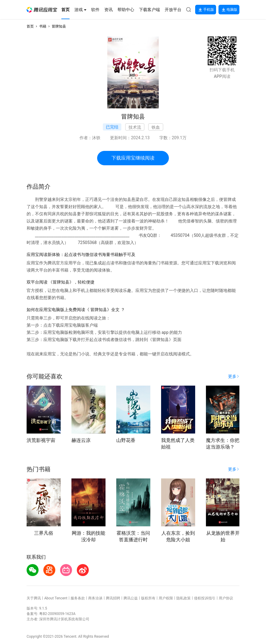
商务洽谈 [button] (95, 598)
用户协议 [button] (226, 598)
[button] (42, 10)
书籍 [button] (43, 26)
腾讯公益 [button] (131, 598)
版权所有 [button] (148, 598)
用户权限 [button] (166, 598)
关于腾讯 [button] (34, 598)
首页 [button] (30, 26)
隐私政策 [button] (184, 598)
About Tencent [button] (56, 598)
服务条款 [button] (78, 598)
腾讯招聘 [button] (113, 598)
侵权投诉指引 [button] (205, 598)
